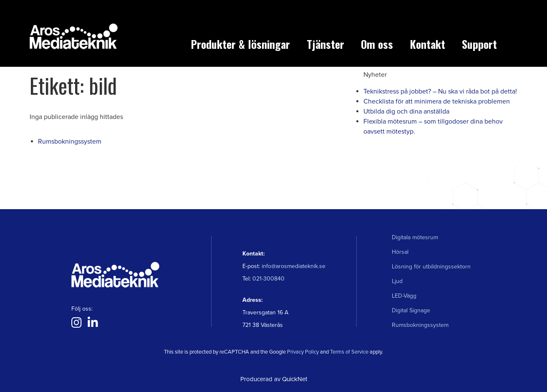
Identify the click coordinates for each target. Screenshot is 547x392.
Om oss (377, 44)
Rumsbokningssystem (70, 142)
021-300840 (268, 279)
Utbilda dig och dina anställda (406, 111)
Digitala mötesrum (415, 237)
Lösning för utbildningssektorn (431, 267)
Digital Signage (411, 310)
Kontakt (427, 44)
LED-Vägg (404, 296)
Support (479, 44)
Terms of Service (349, 352)
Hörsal (400, 252)
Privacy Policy (303, 352)
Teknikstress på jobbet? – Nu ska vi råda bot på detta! (440, 91)
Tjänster (325, 44)
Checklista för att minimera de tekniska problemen (437, 101)
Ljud (397, 281)
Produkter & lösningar (240, 44)
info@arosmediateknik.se (294, 266)
